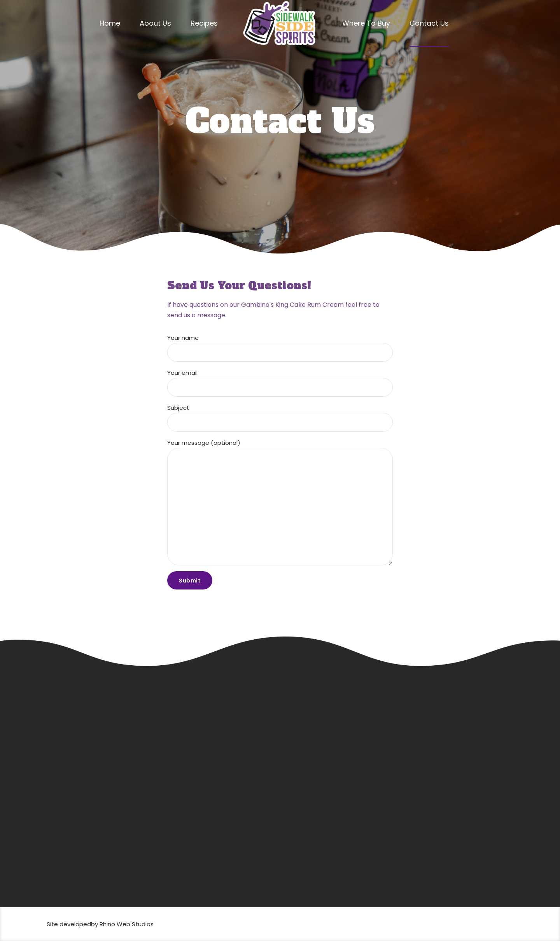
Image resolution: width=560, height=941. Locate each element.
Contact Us (429, 23)
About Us (155, 23)
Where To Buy (366, 23)
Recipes (204, 23)
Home (110, 23)
